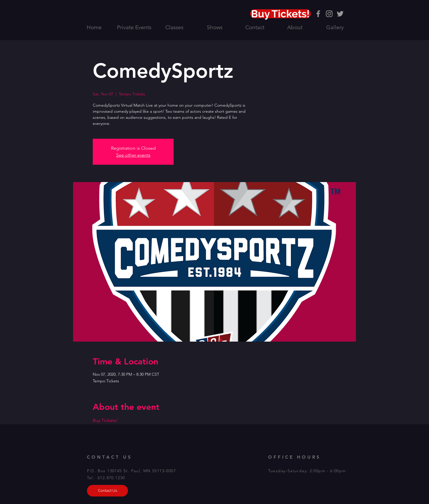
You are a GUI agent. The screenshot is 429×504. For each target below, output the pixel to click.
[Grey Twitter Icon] (340, 14)
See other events (133, 155)
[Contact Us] (107, 491)
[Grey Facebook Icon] (318, 14)
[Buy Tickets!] (281, 14)
